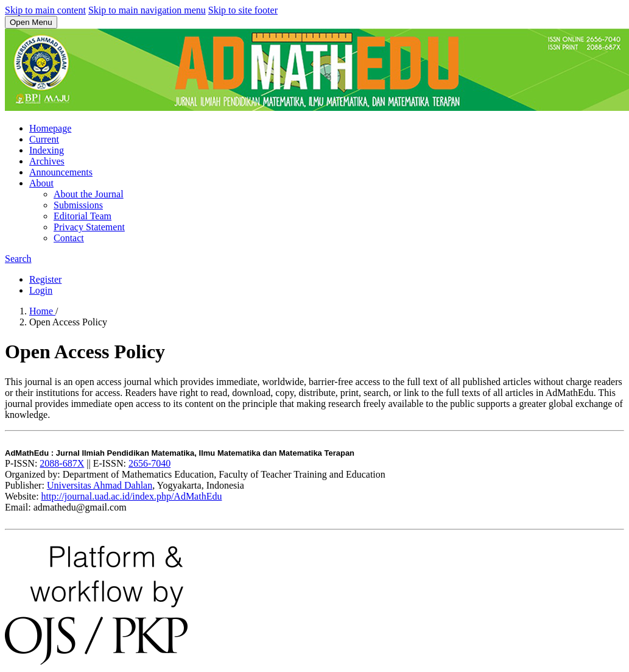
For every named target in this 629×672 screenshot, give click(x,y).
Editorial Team (83, 216)
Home (42, 311)
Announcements (61, 172)
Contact (69, 238)
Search (18, 259)
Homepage (50, 128)
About (41, 183)
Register (45, 279)
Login (41, 290)
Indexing (47, 150)
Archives (47, 161)
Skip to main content (45, 10)
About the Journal (89, 194)
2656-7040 (149, 463)
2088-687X (62, 463)
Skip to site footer (243, 10)
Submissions (78, 205)
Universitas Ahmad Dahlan (100, 485)
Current (44, 139)
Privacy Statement (89, 227)
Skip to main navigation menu (147, 10)
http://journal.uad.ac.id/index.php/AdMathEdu (132, 496)
